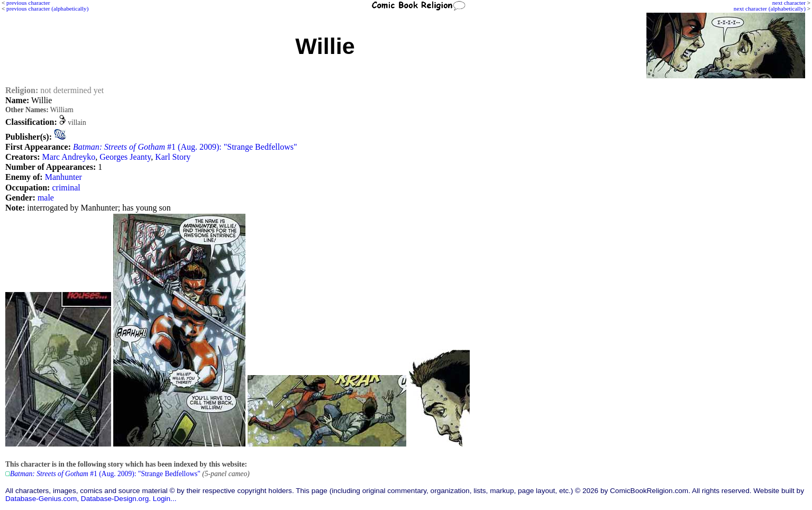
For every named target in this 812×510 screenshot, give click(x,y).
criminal (66, 188)
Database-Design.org (115, 499)
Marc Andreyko (69, 157)
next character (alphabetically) (770, 8)
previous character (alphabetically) (47, 8)
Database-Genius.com (41, 499)
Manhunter (63, 177)
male (46, 198)
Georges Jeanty (125, 157)
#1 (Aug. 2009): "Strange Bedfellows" (185, 147)
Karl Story (173, 157)
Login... (165, 499)
